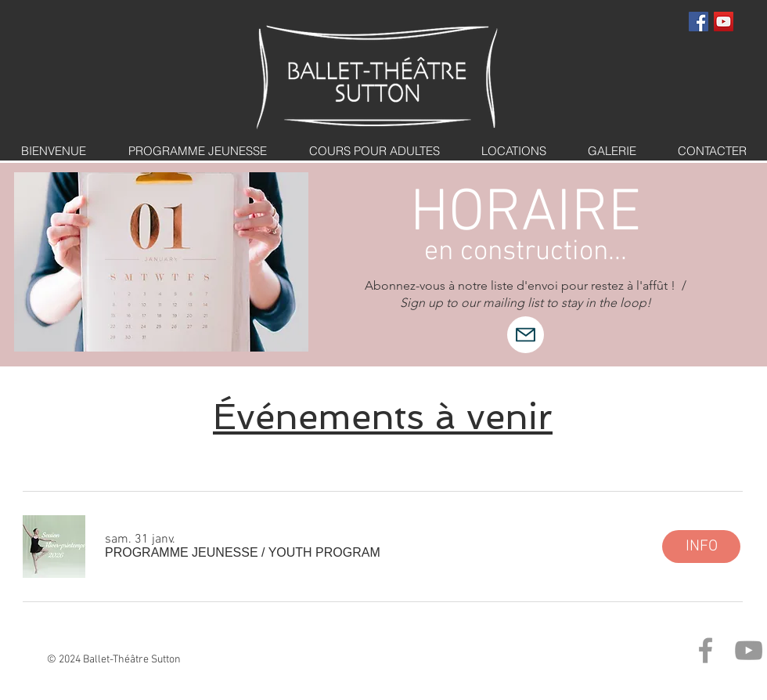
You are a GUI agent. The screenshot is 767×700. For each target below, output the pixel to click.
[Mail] (526, 335)
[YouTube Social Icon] (724, 22)
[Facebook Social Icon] (699, 22)
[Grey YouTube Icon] (749, 650)
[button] (243, 553)
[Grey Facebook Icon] (706, 650)
